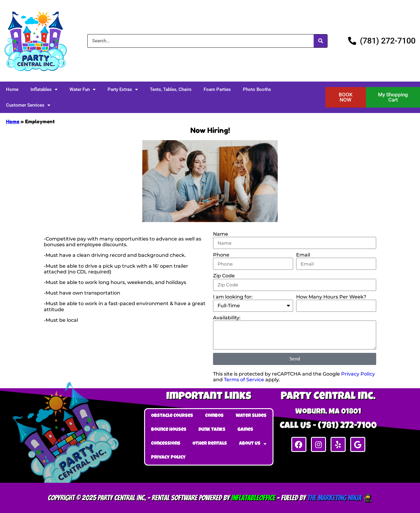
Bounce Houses (169, 430)
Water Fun (82, 90)
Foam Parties (217, 89)
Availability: (227, 318)
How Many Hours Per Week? (331, 297)
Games (245, 430)
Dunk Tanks (212, 430)
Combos (214, 416)
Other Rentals (210, 444)
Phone (221, 255)
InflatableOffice (253, 498)
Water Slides (251, 416)
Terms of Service (244, 380)
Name (221, 234)
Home (12, 89)
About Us (253, 444)
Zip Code (224, 276)
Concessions (166, 444)
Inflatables (44, 90)
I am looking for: (233, 297)
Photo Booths (257, 89)
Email (303, 255)
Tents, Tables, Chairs (171, 89)
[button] (346, 97)
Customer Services (28, 105)
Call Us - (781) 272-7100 (328, 426)
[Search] (320, 41)
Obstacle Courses (172, 416)
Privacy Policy (358, 374)
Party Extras (123, 90)
